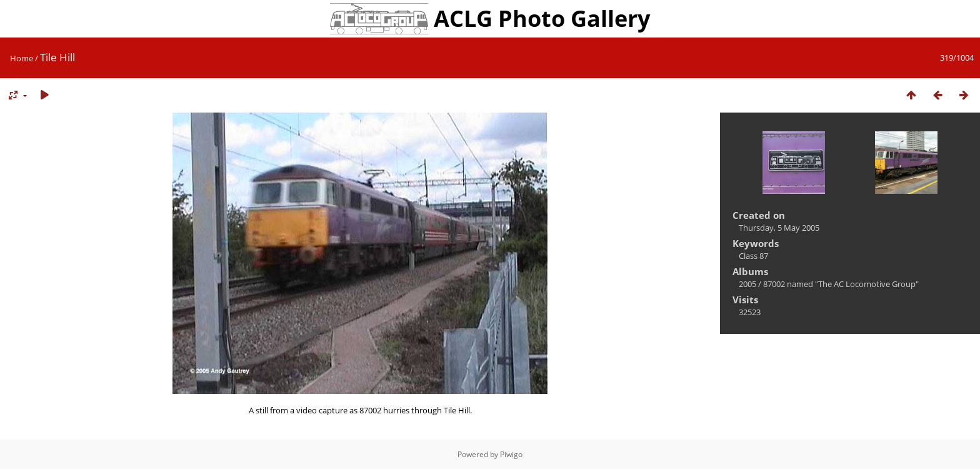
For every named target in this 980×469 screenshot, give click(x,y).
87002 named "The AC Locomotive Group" (841, 284)
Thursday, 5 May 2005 (779, 228)
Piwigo (511, 454)
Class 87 (753, 256)
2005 (747, 284)
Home (22, 58)
